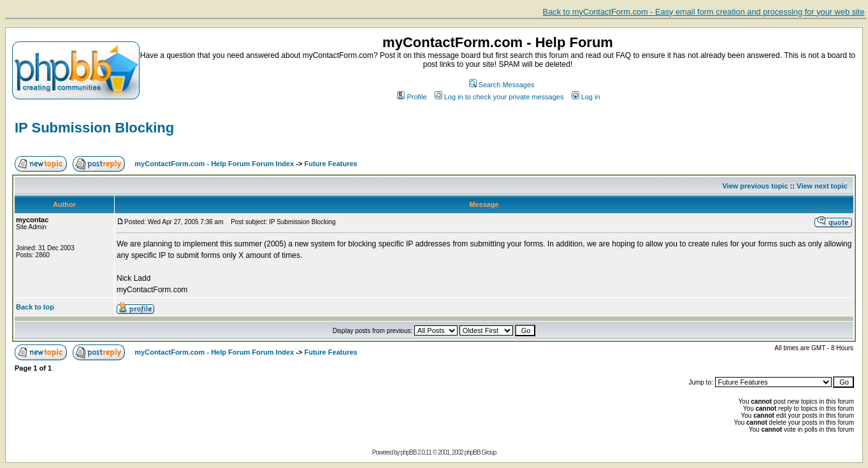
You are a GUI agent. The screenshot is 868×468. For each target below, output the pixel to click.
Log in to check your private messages (499, 97)
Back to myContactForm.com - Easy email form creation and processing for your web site (704, 12)
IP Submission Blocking (94, 128)
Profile (412, 97)
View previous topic (755, 186)
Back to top (35, 307)
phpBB (408, 452)
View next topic (822, 186)
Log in (586, 97)
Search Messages (502, 85)
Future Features (331, 164)
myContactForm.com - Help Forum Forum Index (214, 164)
